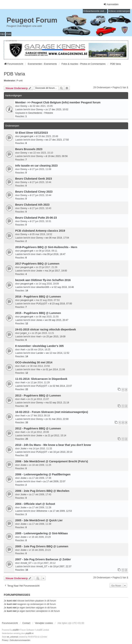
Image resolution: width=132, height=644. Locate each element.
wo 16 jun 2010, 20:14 (61, 452)
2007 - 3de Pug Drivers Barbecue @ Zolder (43, 559)
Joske (39, 271)
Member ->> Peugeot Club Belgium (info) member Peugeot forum (58, 102)
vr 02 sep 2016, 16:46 (63, 287)
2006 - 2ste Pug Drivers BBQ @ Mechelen (42, 491)
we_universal (12, 637)
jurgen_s (25, 333)
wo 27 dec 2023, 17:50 (57, 140)
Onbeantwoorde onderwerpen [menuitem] (95, 11)
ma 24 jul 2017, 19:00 (56, 271)
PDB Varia (14, 74)
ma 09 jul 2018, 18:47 (54, 254)
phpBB (16, 630)
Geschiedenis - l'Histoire (40, 113)
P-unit (20, 81)
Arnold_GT (26, 563)
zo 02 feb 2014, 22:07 (61, 386)
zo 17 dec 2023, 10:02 (57, 110)
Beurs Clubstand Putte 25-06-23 (36, 218)
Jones (39, 320)
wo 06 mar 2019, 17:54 (57, 238)
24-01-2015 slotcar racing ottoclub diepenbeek (46, 329)
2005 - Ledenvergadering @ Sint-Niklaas (42, 533)
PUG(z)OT (42, 304)
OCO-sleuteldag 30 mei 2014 (34, 362)
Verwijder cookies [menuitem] (44, 623)
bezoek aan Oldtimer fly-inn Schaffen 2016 (43, 280)
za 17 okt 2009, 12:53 (61, 511)
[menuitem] (5, 640)
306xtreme (42, 511)
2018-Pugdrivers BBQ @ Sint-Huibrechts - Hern (46, 247)
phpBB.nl (29, 633)
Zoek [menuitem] (9, 34)
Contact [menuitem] (26, 623)
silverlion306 (43, 287)
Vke (38, 369)
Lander (40, 353)
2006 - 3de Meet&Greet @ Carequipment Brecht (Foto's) (52, 461)
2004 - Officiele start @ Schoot (35, 504)
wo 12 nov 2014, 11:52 (58, 353)
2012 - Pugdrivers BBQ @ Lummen (38, 428)
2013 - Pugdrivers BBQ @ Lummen (38, 396)
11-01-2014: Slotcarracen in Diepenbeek (41, 379)
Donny (24, 106)
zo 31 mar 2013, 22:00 (57, 419)
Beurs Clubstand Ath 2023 (32, 205)
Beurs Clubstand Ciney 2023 (34, 192)
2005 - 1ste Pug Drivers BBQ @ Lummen (42, 546)
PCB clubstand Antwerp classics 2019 (40, 231)
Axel (38, 254)
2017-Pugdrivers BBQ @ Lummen (37, 264)
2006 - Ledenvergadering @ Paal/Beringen (43, 474)
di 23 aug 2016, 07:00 (61, 304)
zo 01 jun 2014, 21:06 (54, 369)
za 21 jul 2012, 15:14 (55, 436)
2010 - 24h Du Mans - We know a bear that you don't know (53, 445)
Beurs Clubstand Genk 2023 (34, 179)
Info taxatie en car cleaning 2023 (36, 166)
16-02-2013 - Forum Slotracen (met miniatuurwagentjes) (52, 412)
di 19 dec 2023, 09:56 (56, 156)
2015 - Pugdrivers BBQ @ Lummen (38, 313)
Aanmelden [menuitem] (111, 4)
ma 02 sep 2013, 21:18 (57, 403)
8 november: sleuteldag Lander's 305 (39, 346)
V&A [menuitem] (2, 34)
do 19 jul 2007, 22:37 (61, 566)
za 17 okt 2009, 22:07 (54, 481)
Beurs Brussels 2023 (29, 149)
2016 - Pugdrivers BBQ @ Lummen (38, 297)
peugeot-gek (27, 136)
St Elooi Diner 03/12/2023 (32, 133)
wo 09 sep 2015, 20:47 (57, 320)
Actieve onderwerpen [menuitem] (119, 11)
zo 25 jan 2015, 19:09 (54, 337)
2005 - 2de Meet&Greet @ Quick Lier (39, 520)
